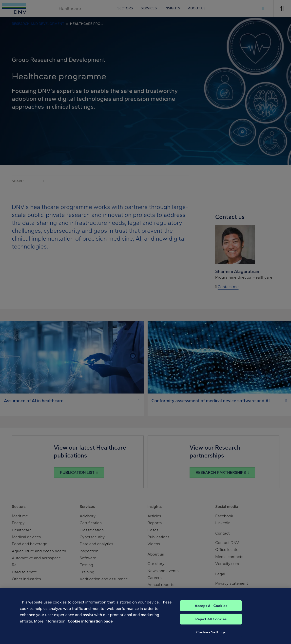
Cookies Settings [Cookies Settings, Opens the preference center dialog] (211, 638)
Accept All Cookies (211, 612)
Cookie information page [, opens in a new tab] (90, 627)
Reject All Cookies (211, 625)
